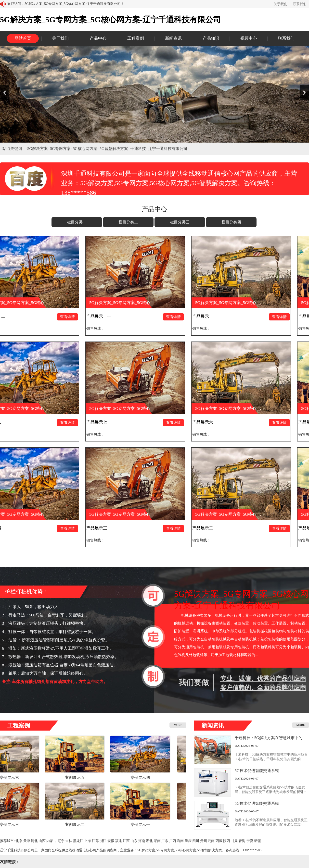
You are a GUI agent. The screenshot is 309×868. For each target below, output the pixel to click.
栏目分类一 (77, 222)
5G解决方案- (39, 149)
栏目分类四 (231, 222)
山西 (42, 841)
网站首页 (23, 38)
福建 (118, 841)
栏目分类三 (180, 222)
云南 (211, 841)
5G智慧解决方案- (115, 149)
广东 (165, 841)
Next (304, 93)
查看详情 (71, 317)
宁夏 (250, 841)
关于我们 (281, 4)
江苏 (95, 841)
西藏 (219, 841)
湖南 (157, 841)
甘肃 (234, 841)
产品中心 (98, 38)
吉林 (69, 841)
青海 (242, 841)
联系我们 (300, 4)
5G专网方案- (61, 149)
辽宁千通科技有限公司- (168, 149)
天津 (27, 841)
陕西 (227, 841)
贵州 (204, 841)
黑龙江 (78, 841)
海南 (180, 841)
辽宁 (61, 841)
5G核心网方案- (86, 149)
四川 (196, 841)
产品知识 (211, 38)
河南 (142, 841)
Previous (5, 93)
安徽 (111, 841)
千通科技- (139, 149)
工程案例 (136, 38)
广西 (173, 841)
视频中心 (249, 38)
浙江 (103, 841)
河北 (34, 841)
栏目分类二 (128, 222)
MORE (178, 725)
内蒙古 (51, 841)
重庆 (188, 841)
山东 (134, 841)
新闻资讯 (173, 38)
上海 (88, 841)
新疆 (257, 841)
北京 (19, 841)
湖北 (149, 841)
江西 (126, 841)
